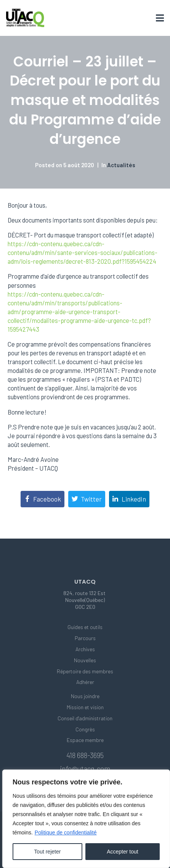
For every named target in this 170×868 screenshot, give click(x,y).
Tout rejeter (47, 852)
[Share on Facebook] (42, 499)
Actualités (121, 165)
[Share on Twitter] (87, 499)
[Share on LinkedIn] (129, 499)
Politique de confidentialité (66, 833)
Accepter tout (123, 852)
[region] (86, 819)
